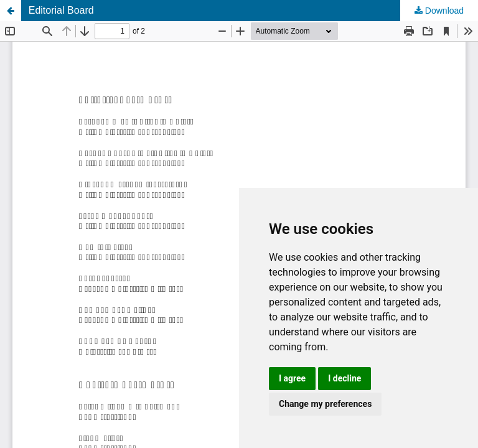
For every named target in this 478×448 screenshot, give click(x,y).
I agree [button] (292, 378)
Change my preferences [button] (325, 404)
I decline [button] (344, 378)
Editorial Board (61, 10)
